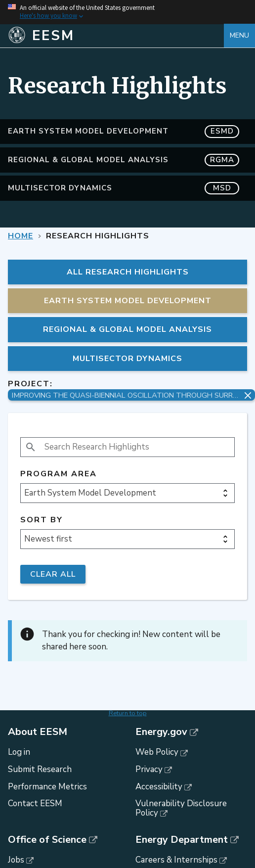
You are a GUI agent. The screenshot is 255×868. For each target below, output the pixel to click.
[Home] (116, 36)
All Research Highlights (128, 272)
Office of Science (47, 840)
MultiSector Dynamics (124, 188)
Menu (239, 35)
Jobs (16, 860)
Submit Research (40, 769)
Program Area (59, 474)
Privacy (149, 769)
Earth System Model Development (124, 131)
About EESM (38, 732)
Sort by (42, 520)
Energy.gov (161, 732)
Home (21, 236)
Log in (19, 752)
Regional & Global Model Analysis (124, 160)
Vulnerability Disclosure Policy (181, 808)
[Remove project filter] (248, 395)
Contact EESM (35, 803)
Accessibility (159, 787)
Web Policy (157, 752)
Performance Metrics (47, 787)
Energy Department (182, 840)
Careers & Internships (176, 860)
